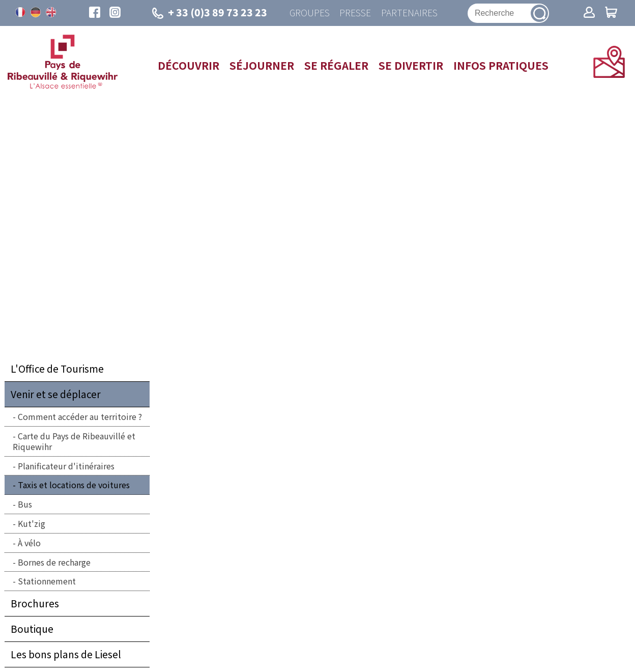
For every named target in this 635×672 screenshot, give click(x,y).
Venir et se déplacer (56, 395)
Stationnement (47, 581)
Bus (25, 505)
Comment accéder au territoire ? (80, 417)
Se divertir (411, 65)
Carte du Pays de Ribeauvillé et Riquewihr (74, 441)
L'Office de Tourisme (57, 369)
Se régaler (336, 65)
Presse (355, 13)
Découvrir (189, 65)
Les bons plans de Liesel (66, 655)
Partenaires (409, 13)
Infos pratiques (501, 65)
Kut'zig (32, 523)
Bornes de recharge (54, 562)
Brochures (35, 604)
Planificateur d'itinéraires (66, 466)
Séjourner (262, 65)
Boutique (32, 629)
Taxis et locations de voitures (74, 485)
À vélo (29, 543)
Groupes (309, 13)
